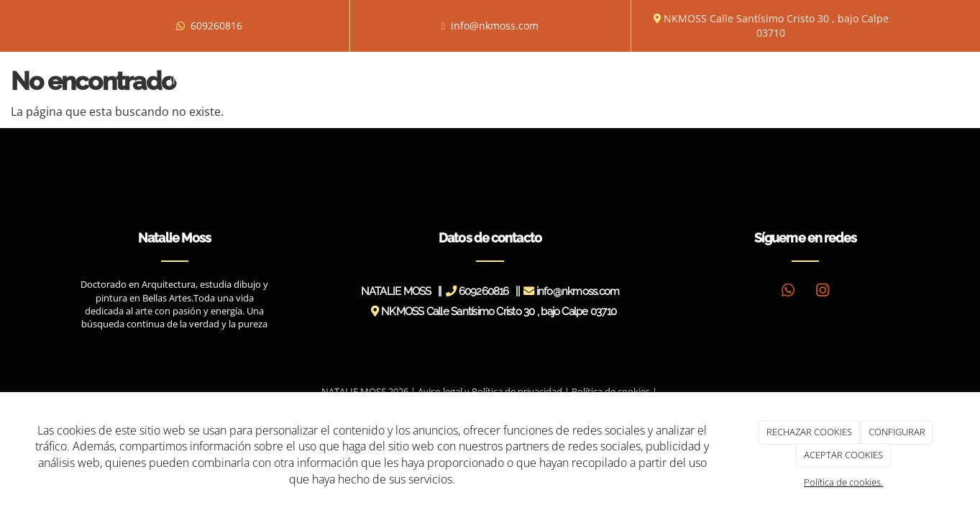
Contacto (776, 81)
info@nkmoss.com (495, 26)
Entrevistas (470, 81)
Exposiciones (383, 81)
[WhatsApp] (788, 292)
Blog (664, 81)
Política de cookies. (843, 482)
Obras (307, 81)
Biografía (244, 81)
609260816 (216, 26)
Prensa (537, 81)
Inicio (184, 81)
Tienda (714, 81)
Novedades (603, 81)
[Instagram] (823, 292)
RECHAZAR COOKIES (809, 432)
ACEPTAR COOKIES (843, 455)
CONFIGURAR (897, 432)
